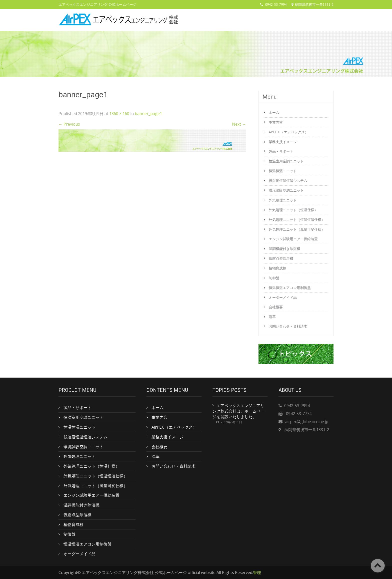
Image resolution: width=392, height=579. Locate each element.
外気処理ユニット (283, 200)
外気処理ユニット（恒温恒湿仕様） (297, 220)
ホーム (274, 113)
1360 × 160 (119, 114)
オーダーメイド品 (283, 298)
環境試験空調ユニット (286, 190)
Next (239, 124)
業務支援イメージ (283, 142)
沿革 (272, 317)
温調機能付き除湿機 (284, 249)
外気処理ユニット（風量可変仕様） (297, 229)
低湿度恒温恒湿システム (288, 181)
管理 (257, 572)
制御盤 (274, 278)
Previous (69, 124)
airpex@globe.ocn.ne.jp (307, 422)
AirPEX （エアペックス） (288, 132)
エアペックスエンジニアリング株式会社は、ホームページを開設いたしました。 (238, 411)
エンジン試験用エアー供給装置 (293, 239)
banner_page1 (148, 114)
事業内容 (276, 122)
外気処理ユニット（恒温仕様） (293, 210)
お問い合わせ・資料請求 (288, 326)
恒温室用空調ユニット (286, 161)
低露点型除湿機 (281, 258)
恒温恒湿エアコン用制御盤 (290, 288)
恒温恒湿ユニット (283, 171)
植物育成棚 (277, 268)
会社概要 (276, 307)
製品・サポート (281, 151)
